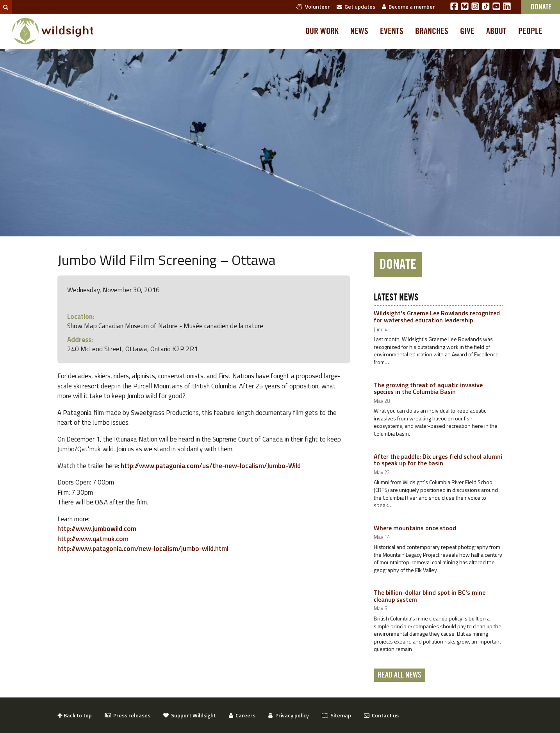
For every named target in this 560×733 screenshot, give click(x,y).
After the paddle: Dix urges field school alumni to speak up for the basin (438, 460)
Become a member (408, 6)
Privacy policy (289, 715)
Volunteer (313, 6)
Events (392, 31)
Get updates (356, 6)
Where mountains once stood (415, 528)
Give (467, 31)
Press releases (128, 715)
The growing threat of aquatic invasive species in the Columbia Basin (428, 388)
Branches (432, 31)
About (496, 31)
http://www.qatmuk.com (93, 539)
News (359, 31)
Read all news (399, 675)
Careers (242, 715)
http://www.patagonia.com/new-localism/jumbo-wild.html (143, 549)
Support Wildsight (190, 715)
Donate (398, 265)
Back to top (75, 715)
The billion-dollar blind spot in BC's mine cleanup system (430, 596)
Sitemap (336, 715)
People (530, 31)
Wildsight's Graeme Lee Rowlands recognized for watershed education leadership (437, 316)
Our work (322, 31)
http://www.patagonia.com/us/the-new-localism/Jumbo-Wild (211, 466)
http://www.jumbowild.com (97, 529)
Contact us (381, 715)
